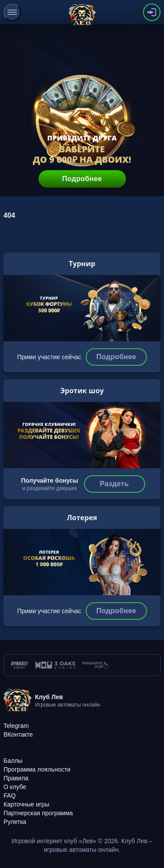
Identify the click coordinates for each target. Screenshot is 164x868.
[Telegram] (16, 726)
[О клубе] (15, 787)
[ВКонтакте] (18, 734)
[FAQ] (10, 796)
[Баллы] (13, 761)
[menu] (12, 12)
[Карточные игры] (26, 804)
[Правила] (16, 778)
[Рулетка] (15, 822)
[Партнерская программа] (38, 813)
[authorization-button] (152, 12)
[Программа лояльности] (37, 769)
